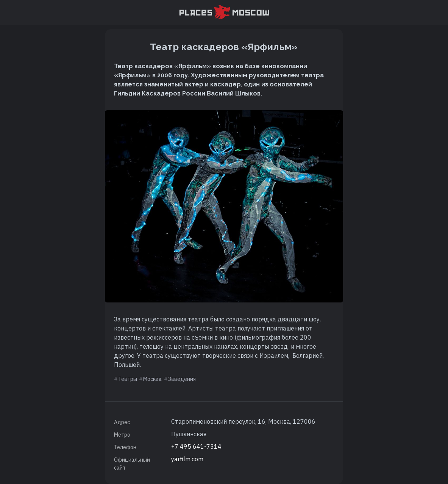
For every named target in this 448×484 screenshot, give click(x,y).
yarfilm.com (187, 459)
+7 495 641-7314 (196, 446)
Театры (128, 379)
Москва (152, 379)
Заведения (182, 379)
